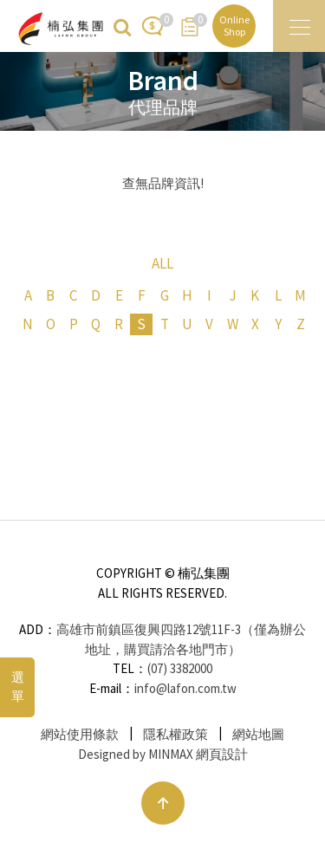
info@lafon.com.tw (185, 688)
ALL (162, 263)
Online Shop (234, 26)
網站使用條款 (80, 734)
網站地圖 (258, 734)
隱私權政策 (175, 734)
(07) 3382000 (180, 668)
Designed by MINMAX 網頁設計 (163, 754)
